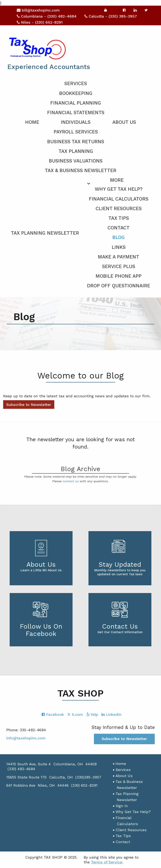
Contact (119, 228)
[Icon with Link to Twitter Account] (75, 714)
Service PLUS (119, 267)
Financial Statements (76, 113)
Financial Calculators (119, 199)
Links (119, 247)
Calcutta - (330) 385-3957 (111, 16)
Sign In (122, 806)
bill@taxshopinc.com (38, 10)
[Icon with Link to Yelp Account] (92, 714)
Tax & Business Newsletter (81, 171)
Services (76, 84)
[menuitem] (80, 232)
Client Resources (119, 209)
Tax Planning (76, 151)
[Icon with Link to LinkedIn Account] (111, 714)
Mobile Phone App (119, 276)
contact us (71, 481)
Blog (119, 237)
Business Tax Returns (76, 142)
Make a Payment (119, 257)
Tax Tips (119, 218)
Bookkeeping (76, 93)
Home (32, 122)
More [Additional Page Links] (117, 180)
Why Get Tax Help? (119, 189)
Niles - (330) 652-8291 (40, 22)
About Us (124, 122)
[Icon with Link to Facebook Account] (53, 714)
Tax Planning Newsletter (45, 233)
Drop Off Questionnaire (119, 286)
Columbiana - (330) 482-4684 (47, 16)
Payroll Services (76, 132)
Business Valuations (76, 161)
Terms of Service (107, 862)
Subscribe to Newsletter (29, 405)
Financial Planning (76, 103)
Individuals (76, 122)
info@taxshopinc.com (26, 738)
